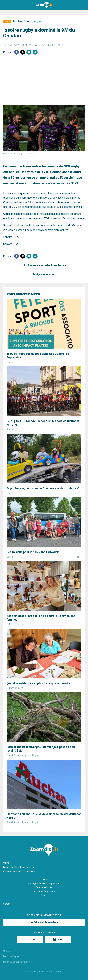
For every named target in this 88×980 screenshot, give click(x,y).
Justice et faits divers (44, 891)
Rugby (38, 22)
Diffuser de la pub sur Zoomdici (19, 867)
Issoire (17, 21)
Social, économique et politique (44, 884)
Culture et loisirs (44, 887)
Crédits (7, 951)
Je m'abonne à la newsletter (44, 922)
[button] (82, 5)
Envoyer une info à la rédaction (19, 872)
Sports (28, 21)
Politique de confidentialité (17, 962)
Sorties (7, 904)
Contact (7, 863)
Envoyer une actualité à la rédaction (47, 265)
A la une (44, 880)
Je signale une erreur (44, 274)
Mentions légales (12, 956)
